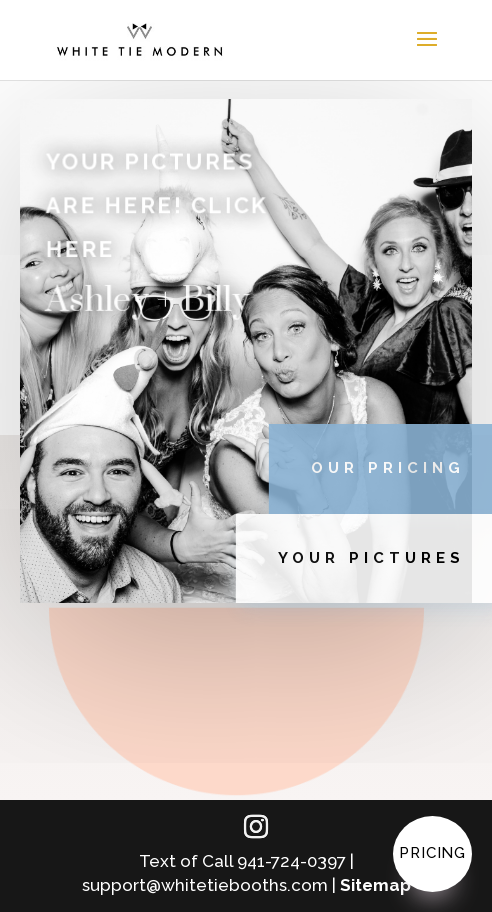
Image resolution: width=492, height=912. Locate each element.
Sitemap (375, 885)
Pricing (432, 853)
